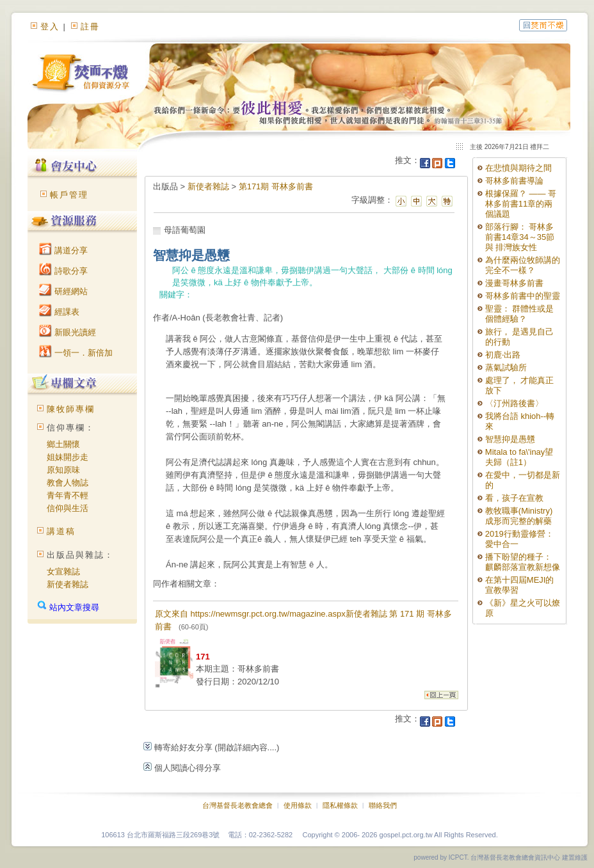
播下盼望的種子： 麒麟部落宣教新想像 (523, 562)
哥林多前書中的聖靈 (523, 296)
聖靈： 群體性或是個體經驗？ (520, 314)
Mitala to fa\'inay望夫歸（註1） (519, 457)
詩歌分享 (63, 271)
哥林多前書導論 (514, 181)
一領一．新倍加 (76, 353)
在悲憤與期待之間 (518, 168)
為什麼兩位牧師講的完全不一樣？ (523, 265)
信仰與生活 (68, 508)
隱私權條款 (340, 805)
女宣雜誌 (63, 572)
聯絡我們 (383, 805)
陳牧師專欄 (71, 409)
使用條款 (298, 805)
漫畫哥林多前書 (514, 283)
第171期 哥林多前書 (276, 186)
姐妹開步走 (68, 457)
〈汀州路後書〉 (514, 403)
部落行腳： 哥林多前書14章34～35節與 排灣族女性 (520, 237)
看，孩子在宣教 (514, 498)
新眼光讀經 (68, 332)
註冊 (90, 27)
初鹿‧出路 (503, 355)
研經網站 (63, 291)
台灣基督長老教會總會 (237, 805)
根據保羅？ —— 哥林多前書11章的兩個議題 (521, 204)
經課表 (59, 312)
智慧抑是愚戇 (510, 439)
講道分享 (63, 250)
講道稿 (61, 531)
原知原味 (63, 470)
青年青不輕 (68, 495)
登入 (50, 27)
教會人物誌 (68, 483)
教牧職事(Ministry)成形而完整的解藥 (519, 516)
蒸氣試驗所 (506, 367)
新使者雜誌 (68, 584)
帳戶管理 (69, 195)
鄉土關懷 (63, 444)
